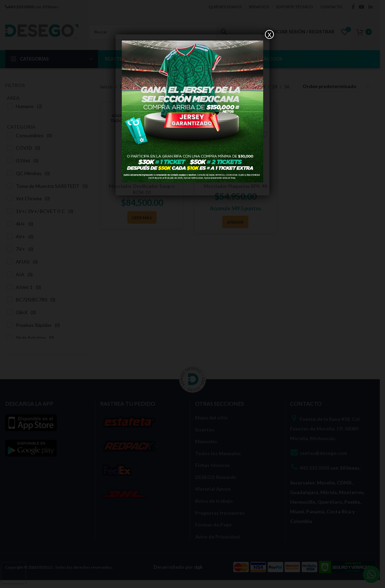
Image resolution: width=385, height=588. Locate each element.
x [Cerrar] (269, 34)
